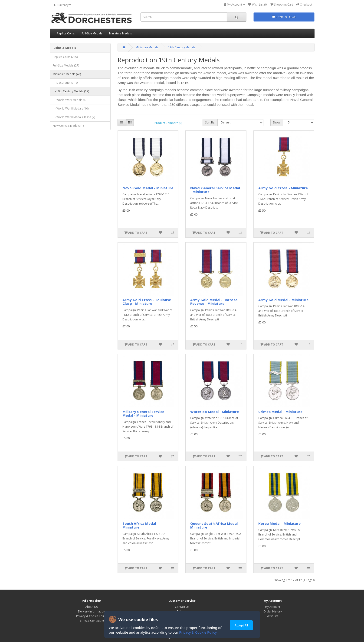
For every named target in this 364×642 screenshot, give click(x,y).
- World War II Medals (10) (71, 108)
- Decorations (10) (66, 83)
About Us (91, 607)
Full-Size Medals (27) (66, 65)
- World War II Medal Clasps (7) (74, 117)
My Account (273, 607)
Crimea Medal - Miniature (280, 412)
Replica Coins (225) (65, 57)
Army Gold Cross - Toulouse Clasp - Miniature (147, 302)
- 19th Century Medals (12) (71, 91)
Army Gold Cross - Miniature (283, 188)
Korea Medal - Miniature (279, 523)
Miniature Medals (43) (67, 74)
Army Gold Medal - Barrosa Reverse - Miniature (214, 302)
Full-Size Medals (92, 33)
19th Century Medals (182, 47)
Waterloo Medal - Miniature (215, 412)
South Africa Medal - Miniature (140, 525)
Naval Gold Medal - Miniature (148, 188)
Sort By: (210, 122)
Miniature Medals (120, 33)
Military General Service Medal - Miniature (143, 414)
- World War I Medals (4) (69, 100)
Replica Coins (66, 33)
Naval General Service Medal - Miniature (215, 190)
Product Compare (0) (168, 123)
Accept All (241, 625)
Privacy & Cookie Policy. (198, 632)
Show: (277, 122)
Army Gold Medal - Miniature (283, 300)
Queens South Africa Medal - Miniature (215, 525)
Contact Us (182, 607)
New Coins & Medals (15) (69, 126)
